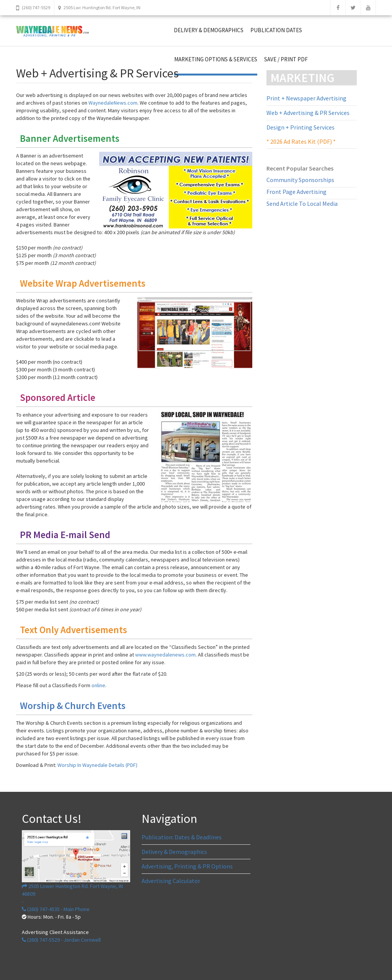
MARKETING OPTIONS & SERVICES (216, 59)
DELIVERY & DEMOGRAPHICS (209, 30)
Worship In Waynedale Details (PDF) (97, 765)
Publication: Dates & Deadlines (182, 837)
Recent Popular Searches (300, 168)
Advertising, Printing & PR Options (187, 866)
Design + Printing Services (301, 127)
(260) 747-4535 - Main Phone (56, 909)
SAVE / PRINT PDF (286, 59)
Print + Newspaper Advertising (306, 98)
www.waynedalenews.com (165, 655)
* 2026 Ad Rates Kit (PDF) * (301, 141)
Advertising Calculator (171, 881)
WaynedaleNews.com (113, 103)
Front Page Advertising (296, 192)
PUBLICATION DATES (276, 30)
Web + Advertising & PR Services (308, 113)
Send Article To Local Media (302, 204)
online (98, 685)
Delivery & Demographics (174, 852)
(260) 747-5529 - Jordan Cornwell (61, 940)
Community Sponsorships (300, 180)
